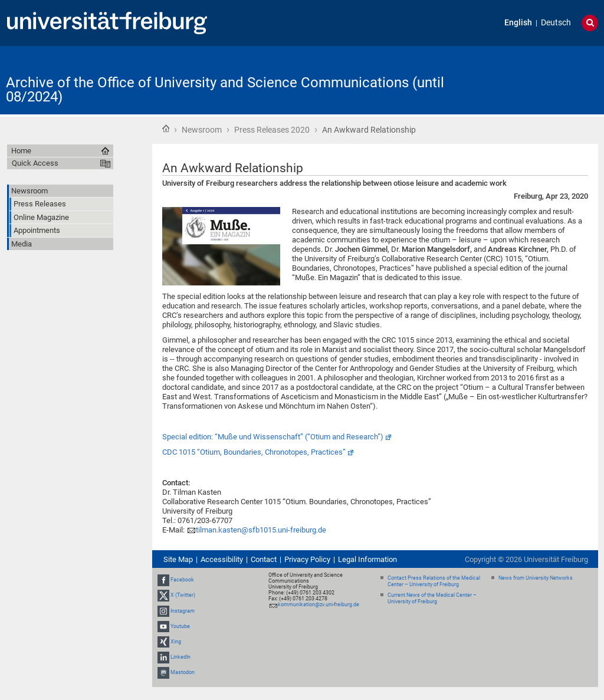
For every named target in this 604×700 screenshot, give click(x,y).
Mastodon (183, 673)
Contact (264, 559)
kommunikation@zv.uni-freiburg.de (319, 604)
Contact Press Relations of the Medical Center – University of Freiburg (434, 581)
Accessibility (222, 559)
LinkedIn (180, 657)
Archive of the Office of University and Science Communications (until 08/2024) (225, 90)
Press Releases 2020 (272, 130)
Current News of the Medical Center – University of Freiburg (432, 598)
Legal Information (367, 559)
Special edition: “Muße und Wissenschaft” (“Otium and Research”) (273, 437)
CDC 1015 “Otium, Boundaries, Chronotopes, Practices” (254, 452)
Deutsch (556, 23)
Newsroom (202, 130)
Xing (176, 642)
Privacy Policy (307, 559)
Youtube (180, 626)
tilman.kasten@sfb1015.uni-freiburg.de (261, 530)
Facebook (182, 580)
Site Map (178, 559)
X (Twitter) (183, 595)
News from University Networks (536, 578)
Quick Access (35, 163)
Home (166, 129)
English (518, 23)
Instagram (183, 611)
